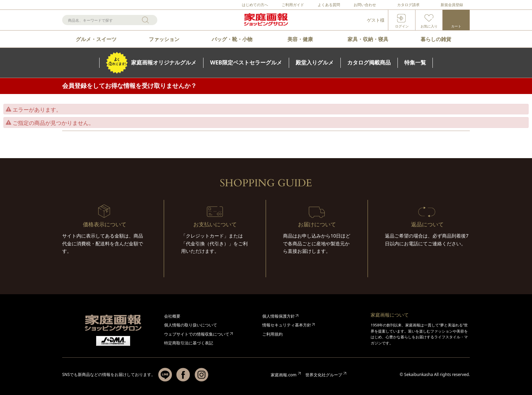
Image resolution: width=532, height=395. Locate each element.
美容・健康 (300, 39)
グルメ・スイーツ (96, 39)
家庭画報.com (283, 375)
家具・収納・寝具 (368, 39)
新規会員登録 (452, 5)
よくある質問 (329, 5)
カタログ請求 (408, 5)
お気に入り (429, 26)
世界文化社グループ (324, 375)
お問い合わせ (365, 5)
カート (456, 26)
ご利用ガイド (293, 5)
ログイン (402, 26)
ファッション (164, 39)
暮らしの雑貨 (436, 39)
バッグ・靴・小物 (232, 39)
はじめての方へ (255, 5)
